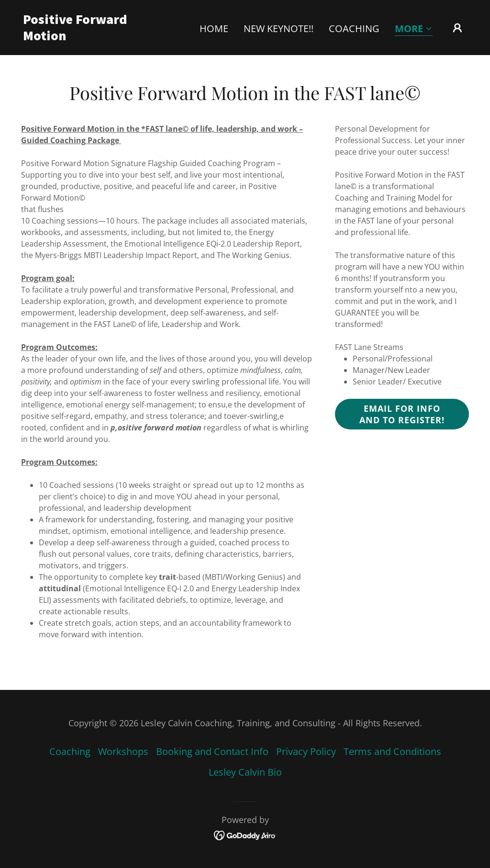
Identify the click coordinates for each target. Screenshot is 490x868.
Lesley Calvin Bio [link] (245, 772)
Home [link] (214, 28)
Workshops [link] (123, 751)
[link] (85, 37)
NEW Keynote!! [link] (278, 28)
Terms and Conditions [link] (392, 751)
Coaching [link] (354, 28)
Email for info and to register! (402, 414)
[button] (414, 29)
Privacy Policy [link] (306, 751)
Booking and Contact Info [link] (212, 751)
